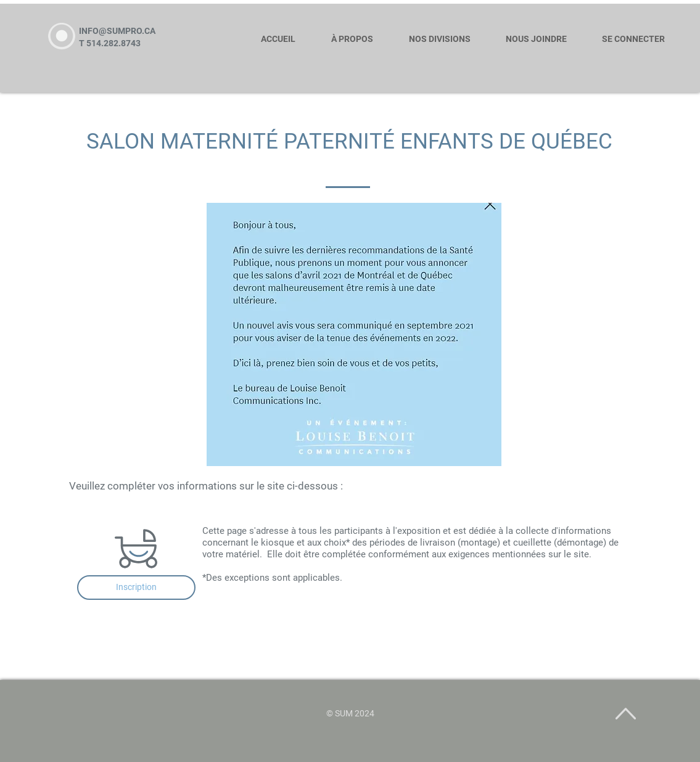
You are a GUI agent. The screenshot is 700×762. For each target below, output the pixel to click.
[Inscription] (136, 588)
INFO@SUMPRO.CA (117, 31)
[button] (445, 34)
